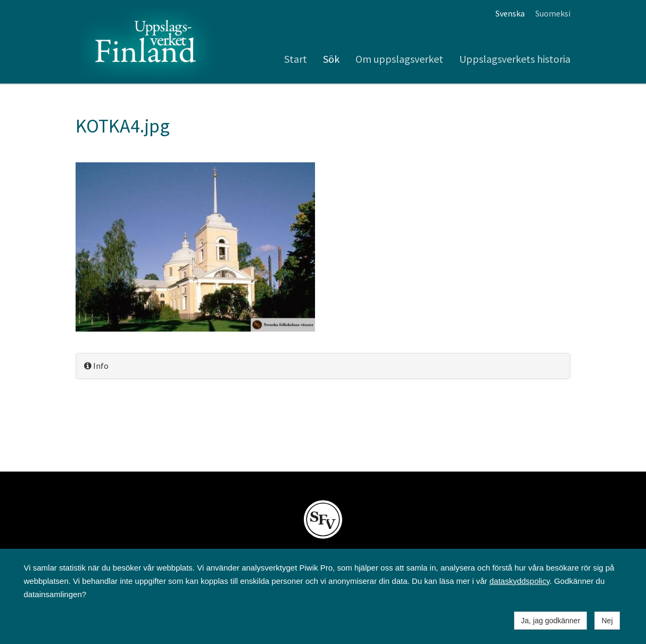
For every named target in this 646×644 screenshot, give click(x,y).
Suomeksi (553, 13)
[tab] (323, 366)
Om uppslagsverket (399, 59)
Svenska (510, 13)
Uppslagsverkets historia (515, 59)
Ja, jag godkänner (550, 621)
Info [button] (96, 366)
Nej (607, 621)
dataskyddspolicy (520, 581)
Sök (331, 59)
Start (296, 59)
